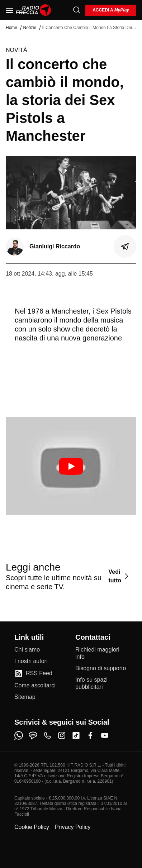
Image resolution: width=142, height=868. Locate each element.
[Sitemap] (25, 697)
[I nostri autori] (31, 661)
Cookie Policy (32, 827)
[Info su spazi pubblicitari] (101, 683)
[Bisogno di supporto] (101, 668)
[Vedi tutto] (119, 576)
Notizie (30, 28)
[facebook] (90, 735)
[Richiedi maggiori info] (101, 653)
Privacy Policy (73, 827)
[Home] (34, 10)
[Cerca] (77, 10)
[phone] (47, 735)
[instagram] (62, 735)
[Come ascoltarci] (35, 686)
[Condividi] (125, 247)
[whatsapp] (19, 735)
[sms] (33, 735)
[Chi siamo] (27, 650)
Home (11, 28)
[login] (111, 10)
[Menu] (9, 10)
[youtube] (105, 735)
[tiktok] (76, 735)
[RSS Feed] (33, 673)
